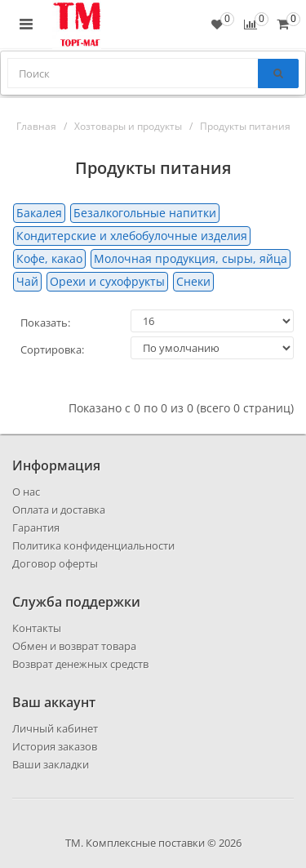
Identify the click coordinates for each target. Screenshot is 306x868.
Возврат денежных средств (80, 664)
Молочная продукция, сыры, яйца (191, 258)
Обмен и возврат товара (74, 646)
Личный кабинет (55, 728)
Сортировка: (52, 349)
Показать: (45, 323)
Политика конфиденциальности (93, 545)
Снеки (193, 281)
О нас (26, 492)
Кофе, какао (49, 258)
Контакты (37, 628)
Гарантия (36, 527)
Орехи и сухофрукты (107, 281)
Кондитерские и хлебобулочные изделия (132, 236)
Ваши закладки (51, 764)
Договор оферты (55, 563)
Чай (27, 281)
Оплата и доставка (59, 510)
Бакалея (39, 213)
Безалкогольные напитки (145, 213)
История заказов (55, 746)
